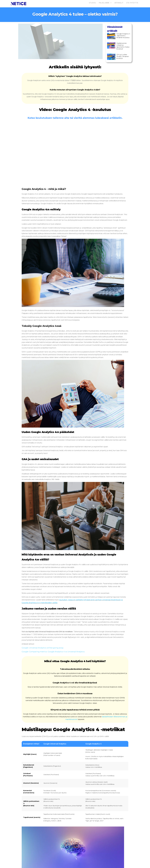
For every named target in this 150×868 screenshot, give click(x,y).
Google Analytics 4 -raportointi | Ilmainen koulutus (123, 36)
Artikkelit (119, 3)
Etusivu (92, 3)
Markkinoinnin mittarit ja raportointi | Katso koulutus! (123, 46)
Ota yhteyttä (132, 3)
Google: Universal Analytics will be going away (43, 648)
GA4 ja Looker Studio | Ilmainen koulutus (123, 56)
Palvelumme (104, 3)
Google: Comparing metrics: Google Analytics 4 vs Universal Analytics (53, 652)
